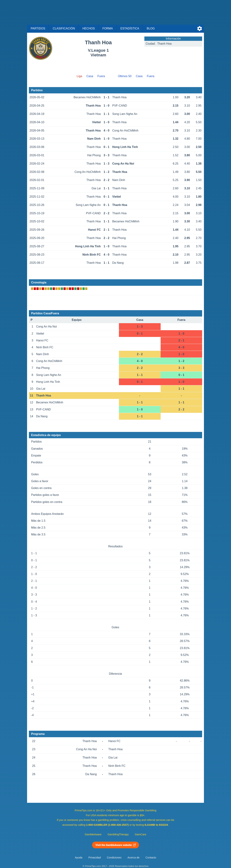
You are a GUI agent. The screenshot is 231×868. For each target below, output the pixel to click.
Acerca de (134, 858)
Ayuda (79, 858)
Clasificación (64, 28)
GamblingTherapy (118, 834)
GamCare (141, 834)
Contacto (151, 858)
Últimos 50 (125, 76)
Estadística (130, 28)
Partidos (38, 28)
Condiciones (114, 858)
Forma (108, 28)
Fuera (101, 76)
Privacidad (95, 858)
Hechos (89, 28)
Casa (90, 76)
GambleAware (93, 834)
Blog (151, 28)
